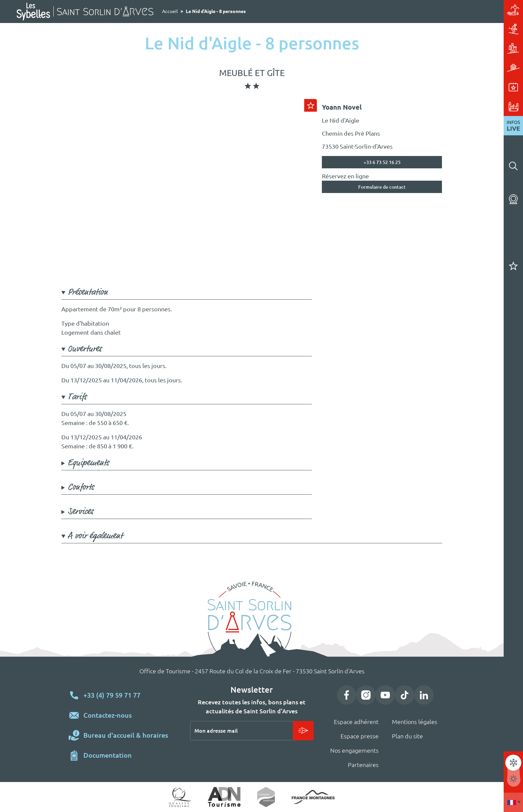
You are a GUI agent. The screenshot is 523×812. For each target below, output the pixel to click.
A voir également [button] (95, 536)
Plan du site (407, 736)
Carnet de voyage (513, 266)
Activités (456, 48)
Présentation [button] (88, 292)
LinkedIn (424, 695)
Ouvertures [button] (85, 349)
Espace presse (360, 736)
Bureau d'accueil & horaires (126, 735)
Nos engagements (354, 750)
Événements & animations (456, 87)
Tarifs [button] (77, 397)
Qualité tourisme (180, 797)
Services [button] (81, 512)
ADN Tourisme (224, 797)
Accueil (170, 11)
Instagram (366, 695)
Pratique (456, 106)
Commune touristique (266, 797)
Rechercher (513, 166)
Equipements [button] (88, 463)
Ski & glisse (456, 29)
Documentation (108, 755)
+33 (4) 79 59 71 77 (112, 695)
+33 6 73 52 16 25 (382, 162)
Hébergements (456, 68)
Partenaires (363, 765)
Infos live (513, 126)
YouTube (385, 695)
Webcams (513, 199)
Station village (456, 10)
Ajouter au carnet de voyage (311, 105)
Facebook (347, 695)
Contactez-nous (108, 715)
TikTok (405, 695)
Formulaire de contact (382, 187)
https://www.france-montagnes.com (313, 797)
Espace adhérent (356, 722)
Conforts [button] (81, 487)
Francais (513, 802)
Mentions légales (415, 722)
